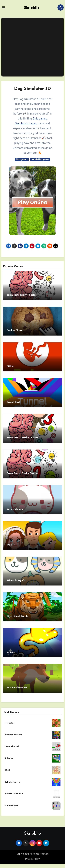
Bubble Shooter (13, 782)
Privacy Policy (32, 859)
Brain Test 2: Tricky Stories (22, 473)
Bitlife (10, 366)
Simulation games (26, 123)
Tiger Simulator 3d (18, 616)
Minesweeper (11, 806)
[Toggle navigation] (4, 7)
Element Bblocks (13, 735)
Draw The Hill (12, 747)
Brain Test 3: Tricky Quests (22, 438)
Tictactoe (10, 723)
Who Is (11, 545)
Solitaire (9, 758)
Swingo (11, 652)
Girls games (40, 119)
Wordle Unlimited (14, 794)
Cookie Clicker (15, 331)
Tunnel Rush (13, 402)
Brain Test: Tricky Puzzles (21, 295)
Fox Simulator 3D (17, 688)
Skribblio (32, 8)
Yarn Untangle (15, 509)
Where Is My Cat (16, 581)
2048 (7, 770)
